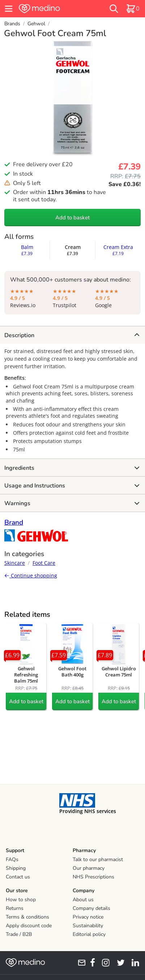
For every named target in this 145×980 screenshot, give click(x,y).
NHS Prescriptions (93, 877)
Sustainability (88, 926)
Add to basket (72, 218)
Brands (12, 24)
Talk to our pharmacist (98, 859)
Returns (15, 908)
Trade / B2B (19, 934)
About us (83, 900)
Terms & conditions (27, 917)
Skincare (15, 563)
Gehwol (36, 24)
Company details (91, 908)
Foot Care (44, 563)
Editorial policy (89, 934)
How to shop (21, 900)
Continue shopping (31, 575)
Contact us (18, 877)
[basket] (133, 9)
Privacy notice (88, 917)
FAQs (12, 859)
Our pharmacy (89, 868)
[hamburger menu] (9, 9)
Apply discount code (29, 926)
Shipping (16, 868)
